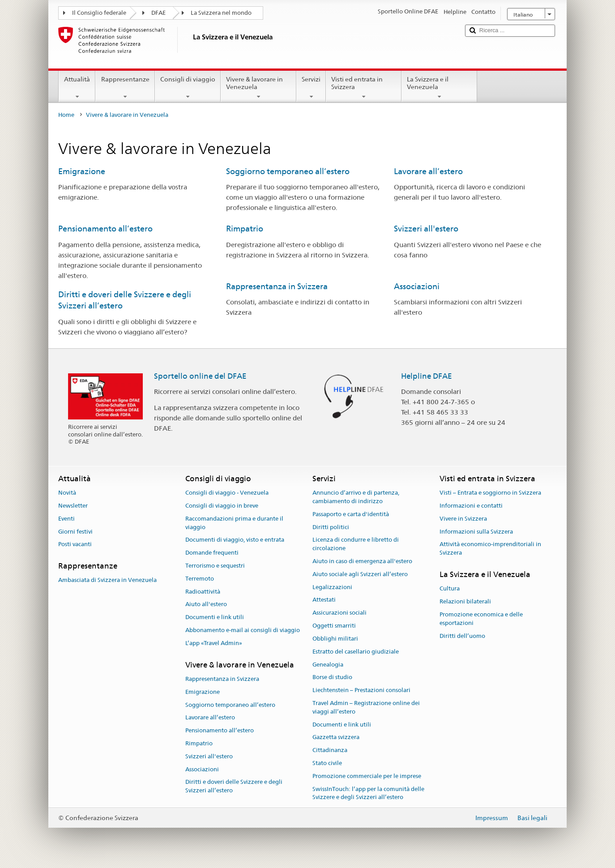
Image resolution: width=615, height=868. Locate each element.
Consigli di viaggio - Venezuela (227, 493)
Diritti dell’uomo (462, 636)
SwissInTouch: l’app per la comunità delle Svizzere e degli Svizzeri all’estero (368, 793)
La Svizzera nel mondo (221, 13)
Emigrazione (82, 171)
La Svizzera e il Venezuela (439, 88)
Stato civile (327, 763)
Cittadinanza (330, 750)
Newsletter (73, 506)
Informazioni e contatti (471, 506)
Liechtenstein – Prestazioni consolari (361, 690)
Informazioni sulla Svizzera (476, 532)
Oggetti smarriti (334, 626)
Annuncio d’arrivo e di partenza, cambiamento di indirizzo (356, 497)
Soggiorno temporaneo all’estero (288, 171)
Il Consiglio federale (99, 13)
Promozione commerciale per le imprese (367, 776)
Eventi (66, 519)
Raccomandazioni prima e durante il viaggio (234, 523)
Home (66, 115)
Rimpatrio (245, 229)
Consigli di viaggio (188, 88)
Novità (67, 493)
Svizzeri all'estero (426, 229)
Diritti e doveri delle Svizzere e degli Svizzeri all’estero (234, 787)
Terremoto (200, 579)
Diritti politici (331, 527)
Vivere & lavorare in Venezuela (258, 88)
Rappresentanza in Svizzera (277, 286)
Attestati (324, 600)
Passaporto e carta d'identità (351, 514)
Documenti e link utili (215, 618)
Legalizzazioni (332, 587)
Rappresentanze (125, 88)
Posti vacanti (75, 545)
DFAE (158, 13)
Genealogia (328, 665)
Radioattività (203, 592)
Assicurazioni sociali (340, 613)
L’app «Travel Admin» (214, 643)
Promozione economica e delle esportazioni (481, 619)
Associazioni (417, 286)
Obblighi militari (335, 639)
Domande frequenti (212, 553)
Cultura (450, 589)
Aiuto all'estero (206, 605)
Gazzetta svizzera (336, 738)
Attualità (77, 88)
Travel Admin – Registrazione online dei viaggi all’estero (366, 707)
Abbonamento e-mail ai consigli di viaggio (243, 630)
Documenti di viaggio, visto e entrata (235, 540)
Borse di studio (332, 678)
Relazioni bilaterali (465, 601)
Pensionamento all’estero (105, 229)
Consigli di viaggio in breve (222, 506)
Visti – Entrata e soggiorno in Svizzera (490, 493)
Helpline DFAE (427, 376)
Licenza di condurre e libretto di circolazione (356, 544)
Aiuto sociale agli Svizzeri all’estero (360, 574)
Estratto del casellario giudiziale (356, 652)
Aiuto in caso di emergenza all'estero (362, 561)
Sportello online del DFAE (200, 376)
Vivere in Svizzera (463, 519)
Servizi (311, 88)
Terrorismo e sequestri (215, 566)
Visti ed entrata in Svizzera (364, 88)
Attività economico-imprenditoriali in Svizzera (490, 549)
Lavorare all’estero (428, 171)
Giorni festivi (75, 532)
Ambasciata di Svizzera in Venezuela (107, 580)
